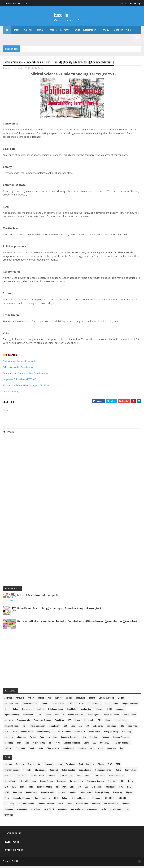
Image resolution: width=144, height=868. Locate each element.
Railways (105, 739)
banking (92, 700)
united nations (68, 751)
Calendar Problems (30, 706)
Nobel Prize (132, 728)
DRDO (110, 711)
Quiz (84, 739)
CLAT (70, 706)
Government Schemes (43, 723)
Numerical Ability (43, 734)
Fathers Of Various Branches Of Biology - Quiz (38, 597)
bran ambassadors (12, 706)
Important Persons (12, 728)
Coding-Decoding (95, 706)
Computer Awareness (130, 706)
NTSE (15, 734)
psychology (52, 739)
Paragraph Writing (111, 734)
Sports (86, 745)
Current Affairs (123, 32)
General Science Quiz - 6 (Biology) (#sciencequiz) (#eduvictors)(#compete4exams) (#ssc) (59, 610)
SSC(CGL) (8, 751)
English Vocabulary (12, 717)
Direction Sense (86, 711)
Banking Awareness (107, 700)
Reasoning (9, 745)
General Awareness (60, 32)
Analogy (31, 700)
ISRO (65, 728)
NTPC (7, 734)
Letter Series (98, 728)
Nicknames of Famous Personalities (20, 363)
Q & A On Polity (11, 394)
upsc (92, 751)
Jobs (73, 728)
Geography (9, 723)
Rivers (19, 745)
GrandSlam (59, 723)
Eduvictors (7, 3)
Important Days (120, 723)
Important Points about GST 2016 (20, 382)
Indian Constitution (38, 728)
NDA (122, 728)
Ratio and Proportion (121, 739)
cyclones (41, 711)
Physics (33, 739)
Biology (121, 700)
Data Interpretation (56, 711)
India (25, 728)
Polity (41, 71)
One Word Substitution (63, 734)
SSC (94, 745)
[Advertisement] (72, 514)
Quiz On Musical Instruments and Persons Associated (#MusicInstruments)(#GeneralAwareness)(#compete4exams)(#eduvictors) (77, 623)
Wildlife (100, 751)
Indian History (54, 728)
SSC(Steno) (21, 751)
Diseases (100, 711)
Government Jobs (23, 723)
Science (41, 32)
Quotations (94, 739)
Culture (15, 711)
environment (28, 717)
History (105, 32)
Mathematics (112, 728)
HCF (69, 723)
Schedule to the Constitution (18, 369)
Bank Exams (80, 700)
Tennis (32, 751)
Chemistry (46, 706)
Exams (9, 40)
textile (41, 751)
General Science (129, 717)
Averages (59, 700)
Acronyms (8, 700)
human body (89, 723)
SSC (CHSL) (105, 745)
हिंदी (121, 751)
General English (93, 717)
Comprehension (112, 706)
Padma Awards (94, 734)
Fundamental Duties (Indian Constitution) (25, 375)
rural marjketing (39, 745)
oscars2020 (80, 734)
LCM (87, 728)
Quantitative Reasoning (70, 739)
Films (39, 717)
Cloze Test (80, 706)
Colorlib (15, 864)
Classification (59, 706)
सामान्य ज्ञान (112, 751)
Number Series (27, 734)
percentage (9, 739)
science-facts (55, 745)
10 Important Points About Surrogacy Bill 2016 (26, 388)
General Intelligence (85, 32)
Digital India (71, 711)
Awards (69, 700)
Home (16, 32)
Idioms (108, 723)
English (28, 32)
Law (80, 728)
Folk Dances (60, 717)
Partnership (127, 734)
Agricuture (20, 700)
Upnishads (82, 751)
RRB (27, 745)
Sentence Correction (72, 745)
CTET (20, 3)
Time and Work (53, 751)
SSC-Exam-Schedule (122, 745)
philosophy (22, 739)
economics (120, 711)
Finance (48, 717)
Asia (50, 700)
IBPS (25, 3)
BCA (15, 3)
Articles (41, 700)
